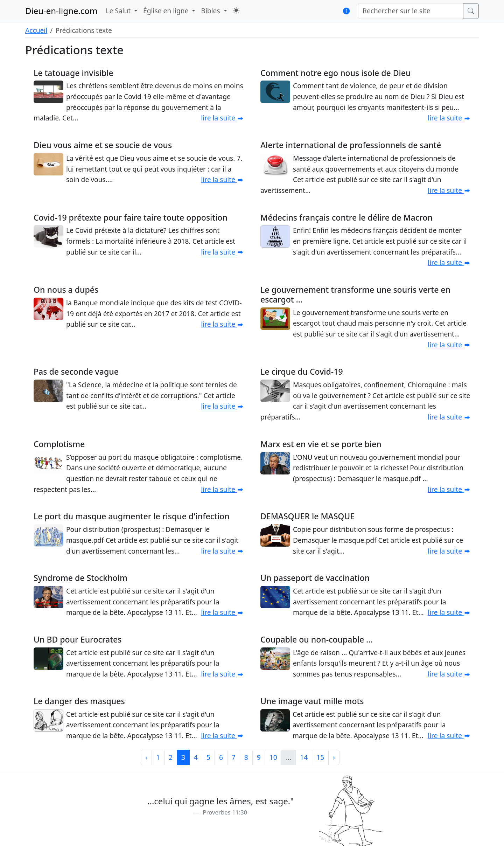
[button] (236, 10)
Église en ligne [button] (167, 11)
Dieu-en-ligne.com (61, 11)
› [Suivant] (334, 757)
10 (273, 757)
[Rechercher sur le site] (411, 11)
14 (304, 757)
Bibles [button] (211, 11)
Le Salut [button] (119, 11)
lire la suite (222, 118)
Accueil (36, 30)
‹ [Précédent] (146, 757)
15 (320, 757)
